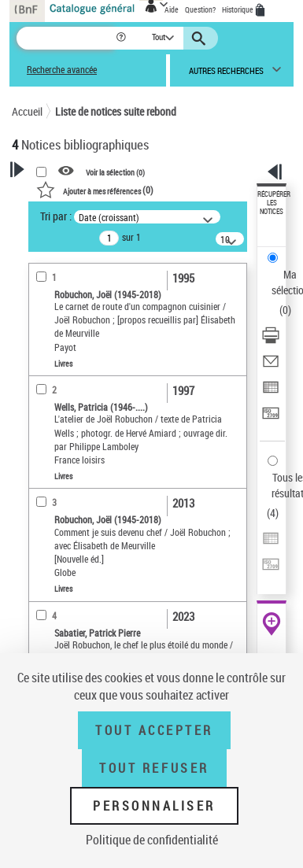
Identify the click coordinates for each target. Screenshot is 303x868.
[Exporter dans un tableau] (271, 392)
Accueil (27, 111)
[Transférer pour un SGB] (271, 418)
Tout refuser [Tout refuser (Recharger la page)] (154, 768)
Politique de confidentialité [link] (152, 840)
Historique (238, 9)
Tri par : (56, 216)
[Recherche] (66, 38)
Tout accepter (154, 730)
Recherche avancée (62, 70)
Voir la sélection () (115, 172)
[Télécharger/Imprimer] (271, 340)
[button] (122, 38)
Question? (200, 9)
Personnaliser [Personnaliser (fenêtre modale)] (154, 806)
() (95, 190)
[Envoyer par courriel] (271, 366)
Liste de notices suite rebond (116, 111)
